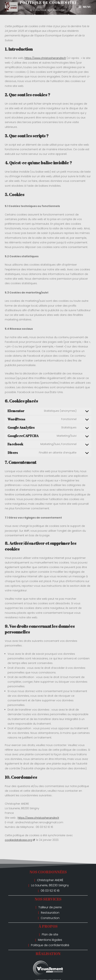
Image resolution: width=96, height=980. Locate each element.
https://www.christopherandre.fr (45, 58)
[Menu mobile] (85, 7)
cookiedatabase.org (18, 840)
